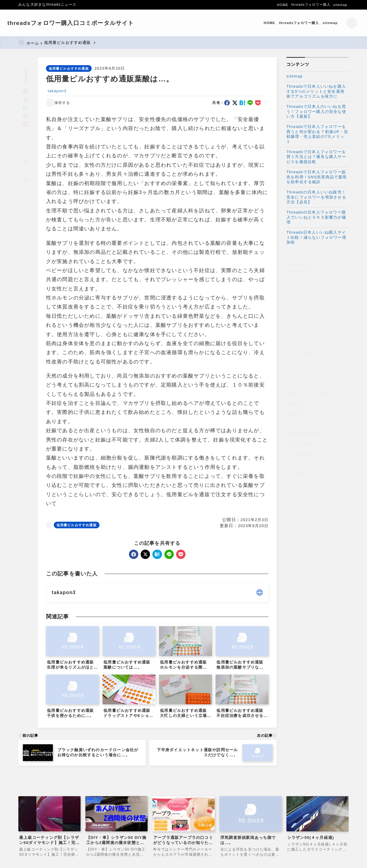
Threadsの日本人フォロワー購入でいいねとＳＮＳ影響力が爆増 (316, 217)
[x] (26, 91)
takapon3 (57, 91)
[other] (260, 593)
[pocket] (26, 116)
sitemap (295, 76)
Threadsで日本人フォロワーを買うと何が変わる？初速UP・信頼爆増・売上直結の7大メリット (317, 134)
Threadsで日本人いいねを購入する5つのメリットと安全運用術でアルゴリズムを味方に (316, 91)
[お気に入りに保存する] (58, 103)
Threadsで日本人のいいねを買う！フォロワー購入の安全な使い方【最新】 (316, 112)
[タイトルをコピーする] (26, 132)
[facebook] (26, 83)
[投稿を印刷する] (26, 168)
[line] (26, 108)
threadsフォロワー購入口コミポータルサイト (82, 23)
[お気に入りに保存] (26, 150)
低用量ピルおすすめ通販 (69, 68)
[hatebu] (26, 100)
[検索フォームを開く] (341, 23)
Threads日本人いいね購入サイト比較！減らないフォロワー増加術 (316, 237)
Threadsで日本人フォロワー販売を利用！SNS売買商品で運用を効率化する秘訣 (317, 177)
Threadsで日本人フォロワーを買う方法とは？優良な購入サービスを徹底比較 (316, 157)
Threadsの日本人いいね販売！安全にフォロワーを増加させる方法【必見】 (316, 197)
